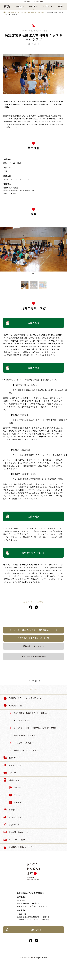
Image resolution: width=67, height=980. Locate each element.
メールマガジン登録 (14, 840)
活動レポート (12, 12)
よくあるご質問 (12, 817)
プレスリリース (12, 765)
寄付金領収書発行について (17, 832)
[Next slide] (64, 252)
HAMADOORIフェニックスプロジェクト (29, 750)
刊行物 (14, 795)
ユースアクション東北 (23, 743)
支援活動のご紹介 (13, 706)
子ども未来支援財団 (28, 958)
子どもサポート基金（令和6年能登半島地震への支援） (36, 728)
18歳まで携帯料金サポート (24, 735)
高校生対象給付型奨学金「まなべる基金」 (31, 713)
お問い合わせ (24, 930)
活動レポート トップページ (34, 646)
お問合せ (10, 810)
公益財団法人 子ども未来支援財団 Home (22, 698)
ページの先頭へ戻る (35, 681)
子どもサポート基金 (24, 12)
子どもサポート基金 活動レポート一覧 (34, 638)
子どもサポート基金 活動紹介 (34, 656)
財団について (11, 780)
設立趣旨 (15, 788)
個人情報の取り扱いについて (18, 847)
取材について (11, 825)
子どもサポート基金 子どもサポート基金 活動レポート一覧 (34, 630)
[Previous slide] (3, 252)
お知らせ (10, 773)
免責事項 (15, 802)
